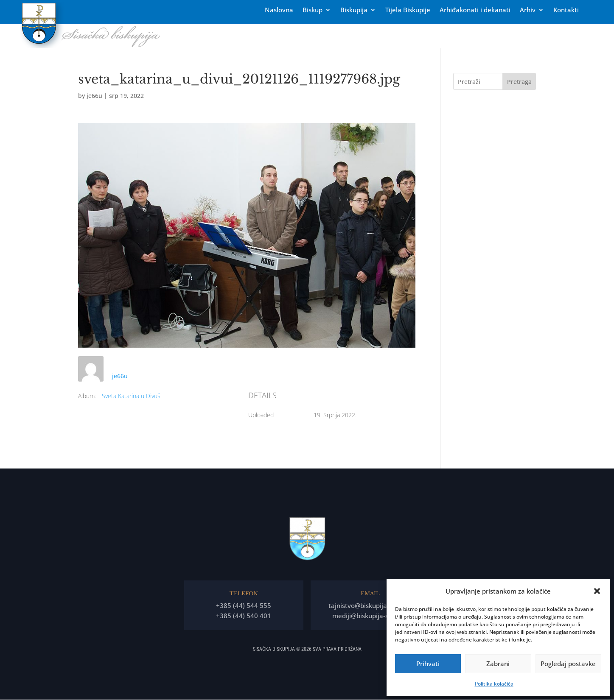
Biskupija (354, 10)
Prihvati (428, 664)
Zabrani (498, 664)
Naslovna (279, 10)
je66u (94, 96)
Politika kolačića (494, 684)
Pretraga (519, 82)
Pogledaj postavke (568, 664)
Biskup (313, 10)
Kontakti (566, 10)
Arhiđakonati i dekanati (475, 10)
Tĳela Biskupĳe (408, 10)
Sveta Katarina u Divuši (132, 396)
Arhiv (528, 10)
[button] (597, 591)
